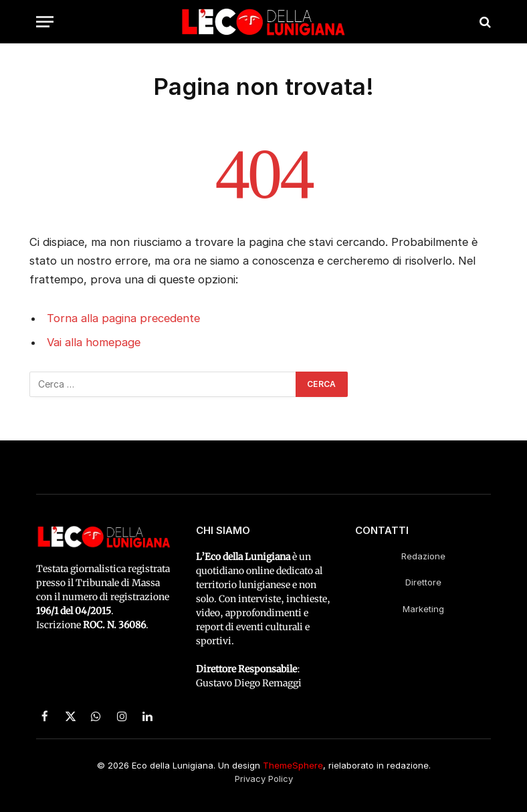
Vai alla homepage (94, 342)
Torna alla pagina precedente (123, 318)
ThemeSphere (293, 765)
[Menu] (45, 22)
